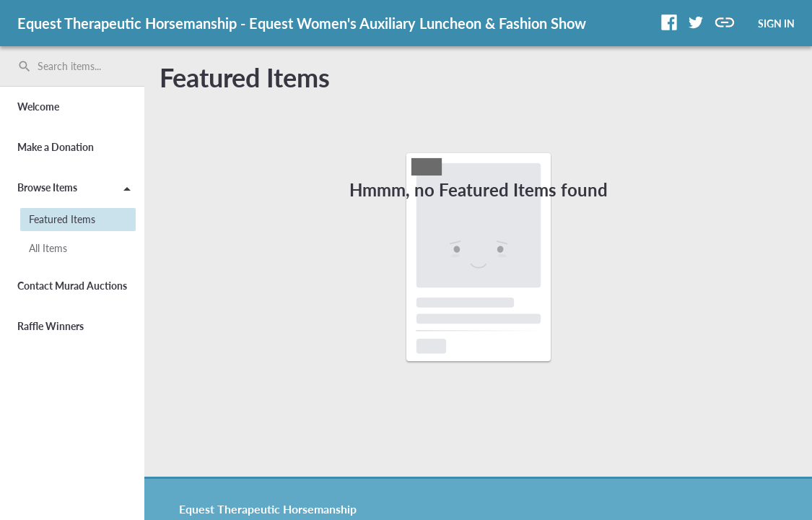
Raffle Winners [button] (51, 326)
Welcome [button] (38, 107)
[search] (72, 66)
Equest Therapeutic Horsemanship (268, 509)
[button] (669, 22)
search (25, 66)
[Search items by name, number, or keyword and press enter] (77, 66)
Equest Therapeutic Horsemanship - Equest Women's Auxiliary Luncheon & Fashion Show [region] (302, 23)
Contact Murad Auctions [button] (72, 286)
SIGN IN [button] (776, 23)
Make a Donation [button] (56, 147)
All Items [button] (48, 248)
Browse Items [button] (77, 190)
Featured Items (245, 77)
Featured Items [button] (62, 219)
